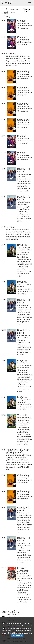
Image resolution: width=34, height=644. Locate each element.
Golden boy (23, 71)
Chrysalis (11, 54)
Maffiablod (15, 615)
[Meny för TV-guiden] (30, 4)
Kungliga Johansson (23, 569)
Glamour (22, 21)
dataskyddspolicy (13, 628)
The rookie (23, 415)
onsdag (7, 17)
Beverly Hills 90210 (24, 170)
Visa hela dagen (26, 10)
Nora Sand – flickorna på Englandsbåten (18, 451)
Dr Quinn (22, 245)
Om (7, 3)
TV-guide (8, 624)
